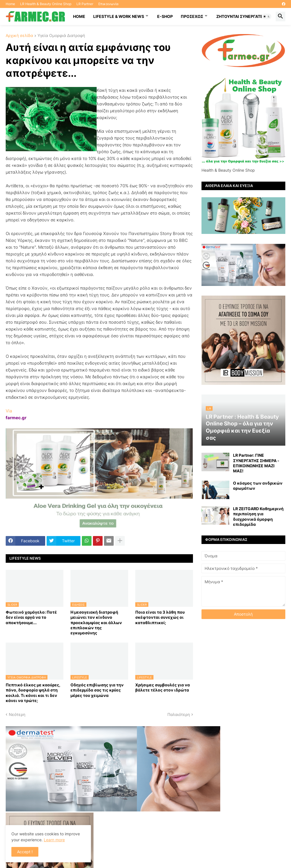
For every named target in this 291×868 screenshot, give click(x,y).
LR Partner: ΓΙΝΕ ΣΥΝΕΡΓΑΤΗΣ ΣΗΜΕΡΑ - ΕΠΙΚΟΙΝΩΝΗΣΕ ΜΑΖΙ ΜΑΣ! (256, 463)
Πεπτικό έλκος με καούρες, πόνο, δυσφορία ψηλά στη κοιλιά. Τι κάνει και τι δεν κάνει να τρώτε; (33, 693)
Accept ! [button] (25, 852)
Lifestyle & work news (119, 16)
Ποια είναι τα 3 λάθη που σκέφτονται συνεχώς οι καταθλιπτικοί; (160, 617)
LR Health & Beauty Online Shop (46, 4)
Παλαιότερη (179, 714)
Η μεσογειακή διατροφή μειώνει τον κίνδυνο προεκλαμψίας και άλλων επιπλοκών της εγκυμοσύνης (96, 622)
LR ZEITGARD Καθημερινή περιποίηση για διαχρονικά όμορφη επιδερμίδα (258, 516)
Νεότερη (17, 714)
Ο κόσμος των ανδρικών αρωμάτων (258, 486)
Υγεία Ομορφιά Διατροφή (61, 36)
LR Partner (85, 4)
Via (9, 411)
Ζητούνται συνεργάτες (241, 16)
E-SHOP (165, 16)
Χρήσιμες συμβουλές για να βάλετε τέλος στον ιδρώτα (163, 687)
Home (10, 4)
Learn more (54, 840)
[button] (267, 16)
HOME (79, 16)
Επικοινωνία (108, 4)
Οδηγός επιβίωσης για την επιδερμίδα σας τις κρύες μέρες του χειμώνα (97, 690)
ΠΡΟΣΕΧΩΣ (192, 16)
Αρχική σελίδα (19, 36)
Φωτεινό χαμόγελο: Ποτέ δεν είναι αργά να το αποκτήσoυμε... (31, 617)
